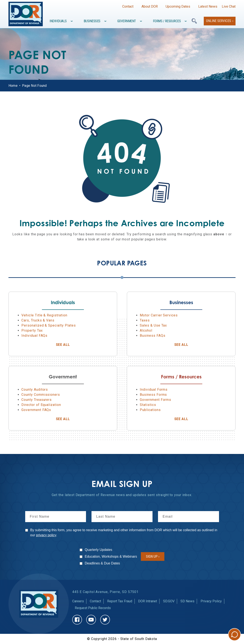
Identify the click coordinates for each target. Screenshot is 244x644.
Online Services (219, 21)
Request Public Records (93, 608)
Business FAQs (152, 336)
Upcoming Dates (178, 6)
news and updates (131, 495)
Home (13, 86)
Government (127, 21)
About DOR (150, 6)
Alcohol (146, 330)
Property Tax (32, 330)
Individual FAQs (34, 336)
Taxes (145, 320)
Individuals (58, 21)
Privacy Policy (211, 601)
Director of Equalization (41, 405)
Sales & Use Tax (153, 325)
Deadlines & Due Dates (102, 563)
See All (74, 345)
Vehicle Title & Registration (44, 315)
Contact (128, 6)
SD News (187, 601)
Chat (234, 634)
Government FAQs (36, 410)
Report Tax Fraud (120, 601)
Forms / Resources (167, 21)
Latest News (208, 6)
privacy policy (46, 535)
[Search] (194, 21)
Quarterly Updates (98, 550)
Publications (150, 410)
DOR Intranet (148, 601)
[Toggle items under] (72, 21)
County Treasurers (37, 400)
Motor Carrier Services (159, 315)
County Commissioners (41, 395)
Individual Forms (154, 390)
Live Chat (229, 6)
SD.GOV (169, 601)
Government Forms (155, 400)
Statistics (148, 405)
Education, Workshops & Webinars (111, 556)
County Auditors (35, 390)
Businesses (92, 21)
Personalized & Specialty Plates (49, 325)
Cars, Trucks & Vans (38, 320)
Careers (78, 601)
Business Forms (153, 395)
